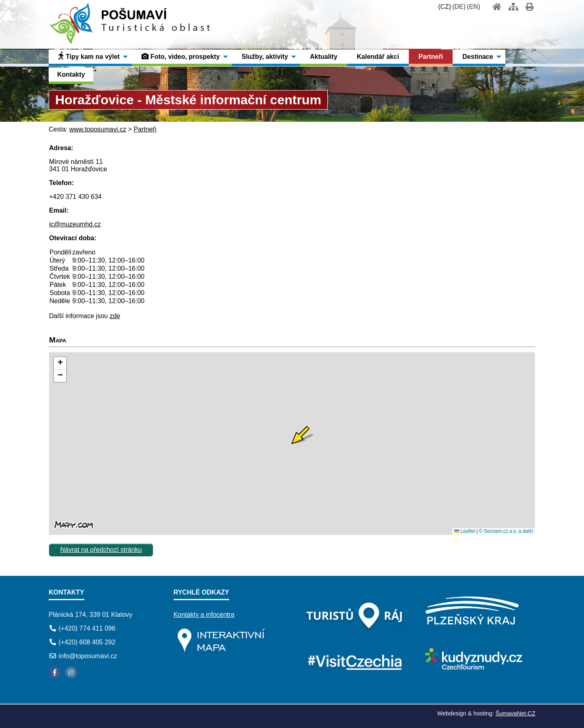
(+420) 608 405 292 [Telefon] (87, 642)
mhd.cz (90, 224)
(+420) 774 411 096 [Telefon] (87, 628)
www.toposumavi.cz (98, 129)
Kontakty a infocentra (204, 615)
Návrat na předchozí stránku (101, 550)
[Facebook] (55, 672)
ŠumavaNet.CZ (515, 713)
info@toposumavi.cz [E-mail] (88, 656)
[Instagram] (71, 672)
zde (115, 316)
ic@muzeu (64, 224)
